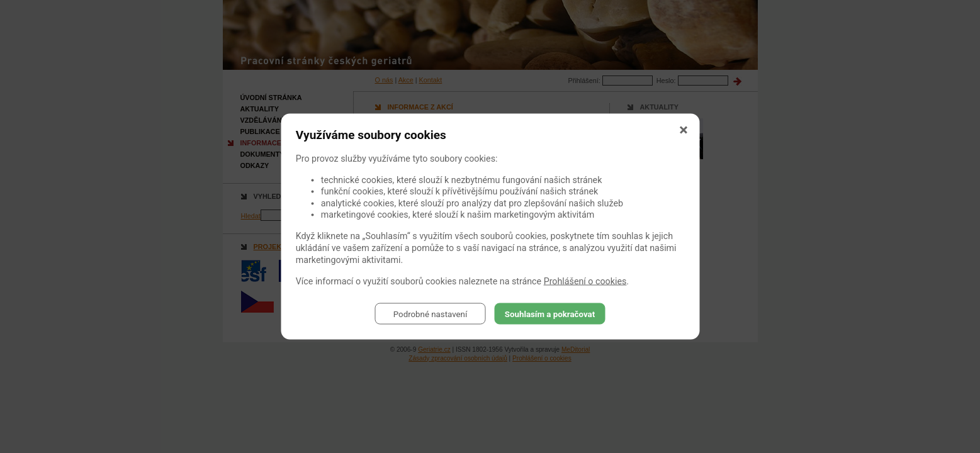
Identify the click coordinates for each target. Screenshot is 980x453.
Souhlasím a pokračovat (550, 314)
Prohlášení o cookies (585, 281)
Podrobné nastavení (430, 314)
